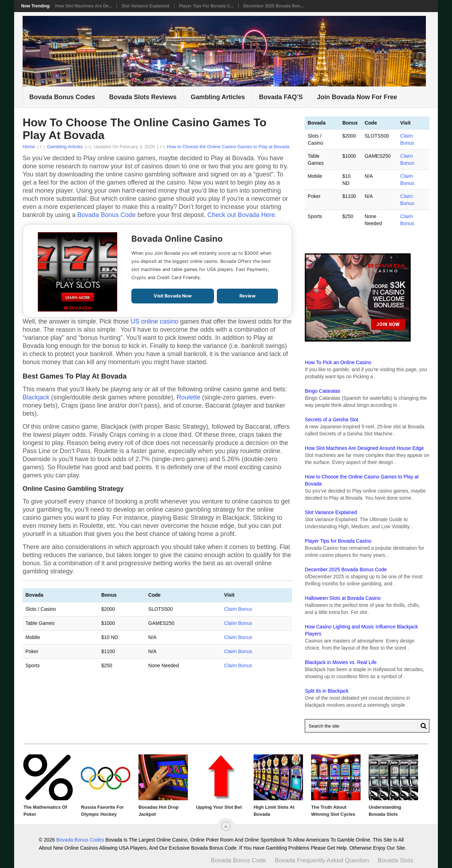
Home (29, 147)
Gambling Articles (218, 97)
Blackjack (36, 397)
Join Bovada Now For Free (357, 97)
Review (248, 296)
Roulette (188, 397)
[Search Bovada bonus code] (367, 726)
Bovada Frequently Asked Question (322, 860)
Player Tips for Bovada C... (206, 6)
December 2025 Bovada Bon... (273, 6)
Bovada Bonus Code (106, 215)
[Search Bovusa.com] (422, 726)
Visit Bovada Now (173, 296)
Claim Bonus (238, 609)
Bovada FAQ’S (281, 97)
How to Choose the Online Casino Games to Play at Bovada (228, 147)
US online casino (154, 321)
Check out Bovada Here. (242, 215)
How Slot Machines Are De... (84, 6)
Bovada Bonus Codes (62, 97)
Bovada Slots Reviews (143, 97)
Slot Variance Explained (145, 6)
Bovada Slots (395, 860)
